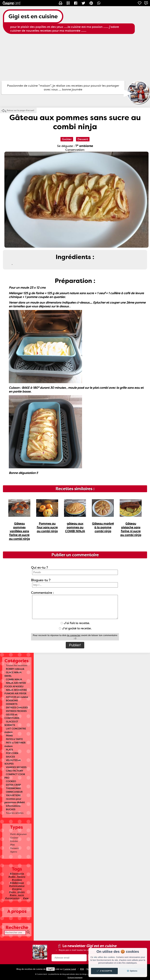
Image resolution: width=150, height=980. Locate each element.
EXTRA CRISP (13, 785)
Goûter (14, 838)
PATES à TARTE (14, 739)
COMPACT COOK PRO (15, 776)
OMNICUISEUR (14, 792)
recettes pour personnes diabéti (15, 801)
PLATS (9, 750)
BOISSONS (12, 701)
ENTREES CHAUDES (17, 708)
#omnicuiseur (17, 886)
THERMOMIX (13, 788)
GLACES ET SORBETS (11, 723)
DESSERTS (12, 704)
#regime (17, 889)
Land (70, 969)
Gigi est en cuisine (33, 16)
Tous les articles (15, 813)
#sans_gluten (17, 892)
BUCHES (11, 809)
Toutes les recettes (17, 665)
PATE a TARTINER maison (15, 744)
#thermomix (17, 874)
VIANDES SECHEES (16, 767)
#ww (26, 898)
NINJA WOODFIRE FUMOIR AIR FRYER (16, 692)
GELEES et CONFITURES (12, 716)
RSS (82, 969)
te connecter (74, 635)
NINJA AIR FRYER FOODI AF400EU (15, 685)
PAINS (9, 736)
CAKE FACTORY (15, 771)
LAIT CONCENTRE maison (15, 730)
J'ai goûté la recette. (75, 628)
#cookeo (17, 880)
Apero (14, 852)
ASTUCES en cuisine (17, 697)
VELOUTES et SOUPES (13, 762)
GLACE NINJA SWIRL (13, 674)
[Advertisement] (75, 57)
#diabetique (17, 883)
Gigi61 (50, 969)
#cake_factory (17, 877)
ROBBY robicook (15, 669)
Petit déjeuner (19, 834)
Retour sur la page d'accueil (20, 110)
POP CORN (12, 753)
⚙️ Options (132, 971)
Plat (13, 845)
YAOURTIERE (13, 795)
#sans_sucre (17, 895)
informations (13, 806)
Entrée (14, 841)
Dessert (15, 848)
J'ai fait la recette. (75, 623)
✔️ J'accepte (104, 971)
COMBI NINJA (14, 679)
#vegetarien (12, 898)
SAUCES (10, 757)
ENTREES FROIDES (16, 711)
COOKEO (11, 781)
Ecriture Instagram (75, 978)
